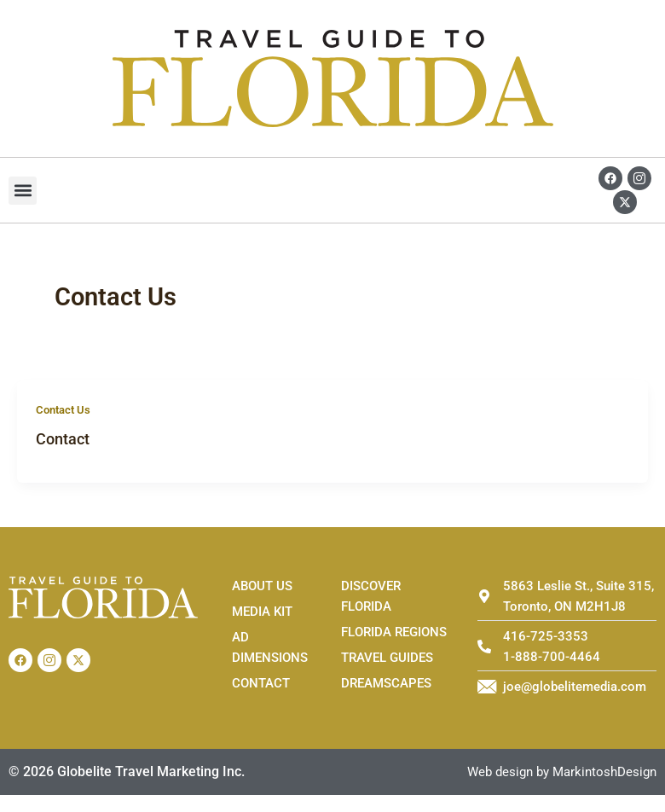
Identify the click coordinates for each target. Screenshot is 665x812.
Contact (63, 439)
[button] (23, 191)
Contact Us (63, 410)
